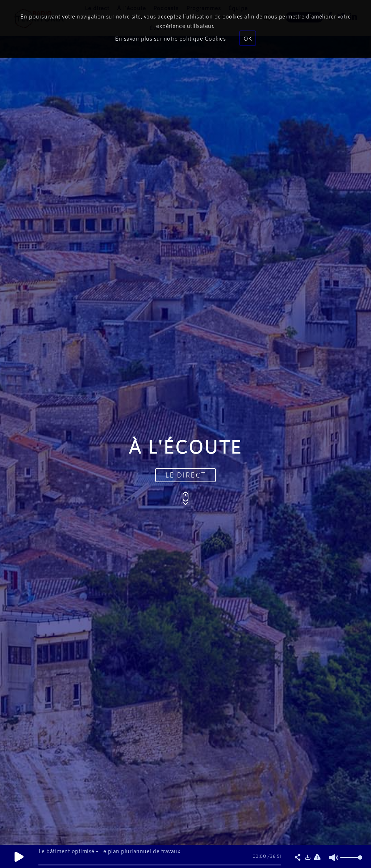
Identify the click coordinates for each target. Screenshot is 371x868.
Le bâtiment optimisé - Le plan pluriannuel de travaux (110, 851)
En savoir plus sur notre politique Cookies (170, 38)
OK (248, 38)
